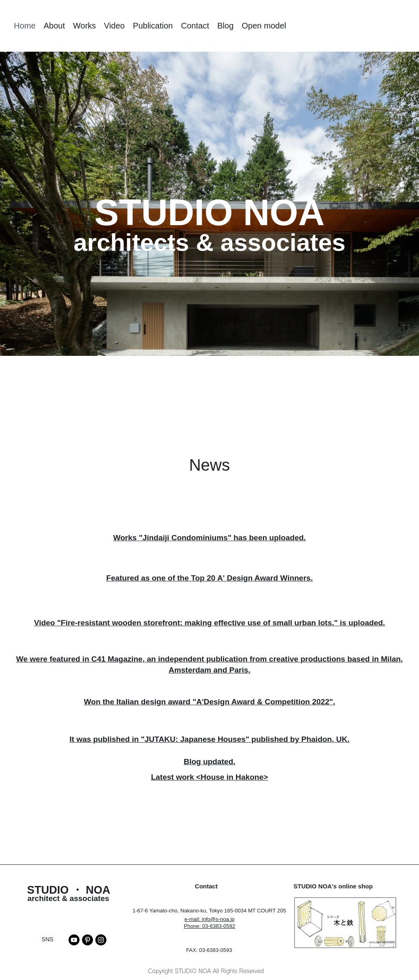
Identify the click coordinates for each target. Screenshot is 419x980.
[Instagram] (101, 940)
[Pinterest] (87, 940)
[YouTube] (74, 940)
